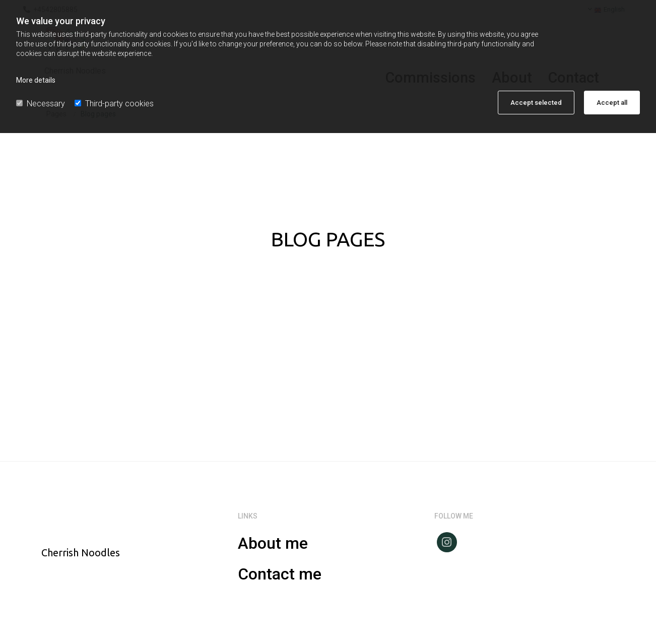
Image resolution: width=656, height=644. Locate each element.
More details (36, 80)
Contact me (280, 574)
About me (273, 543)
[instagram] (447, 542)
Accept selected (536, 103)
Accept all (612, 103)
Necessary (41, 104)
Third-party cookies (114, 104)
